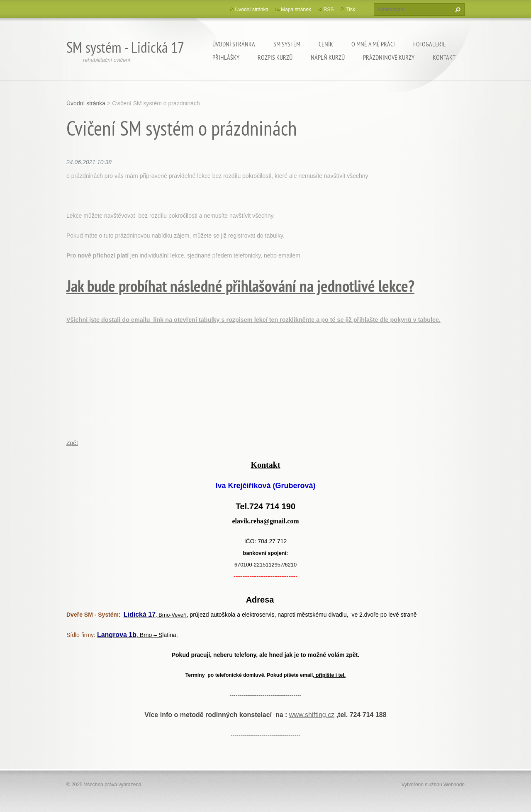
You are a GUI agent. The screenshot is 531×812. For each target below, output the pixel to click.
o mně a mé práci (373, 44)
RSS (329, 10)
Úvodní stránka (234, 44)
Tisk (351, 10)
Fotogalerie (430, 44)
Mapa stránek (296, 10)
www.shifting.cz (312, 715)
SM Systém (287, 44)
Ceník (326, 44)
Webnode (454, 785)
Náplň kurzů (328, 57)
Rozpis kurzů (275, 57)
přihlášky (226, 57)
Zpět (72, 443)
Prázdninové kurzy (389, 57)
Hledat (457, 10)
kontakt (444, 57)
